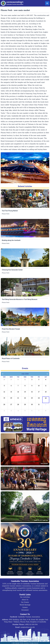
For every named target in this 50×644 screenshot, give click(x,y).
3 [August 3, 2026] (11, 411)
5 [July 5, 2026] (4, 386)
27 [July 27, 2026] (11, 405)
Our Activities (25, 597)
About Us (25, 600)
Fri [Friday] (39, 377)
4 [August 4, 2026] (18, 411)
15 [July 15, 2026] (25, 392)
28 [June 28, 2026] (4, 380)
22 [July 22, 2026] (25, 398)
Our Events (25, 602)
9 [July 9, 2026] (32, 386)
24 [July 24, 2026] (39, 398)
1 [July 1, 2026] (25, 380)
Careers (25, 607)
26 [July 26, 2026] (4, 405)
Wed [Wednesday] (25, 377)
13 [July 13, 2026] (11, 392)
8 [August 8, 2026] (46, 411)
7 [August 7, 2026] (39, 411)
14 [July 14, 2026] (18, 392)
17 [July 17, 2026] (39, 392)
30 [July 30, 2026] (32, 405)
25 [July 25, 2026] (46, 398)
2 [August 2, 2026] (4, 411)
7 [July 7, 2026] (18, 386)
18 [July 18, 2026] (46, 392)
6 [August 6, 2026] (32, 411)
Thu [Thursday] (32, 377)
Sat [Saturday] (46, 377)
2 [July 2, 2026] (32, 380)
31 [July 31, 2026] (39, 405)
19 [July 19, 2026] (4, 398)
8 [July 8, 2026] (25, 386)
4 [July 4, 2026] (46, 380)
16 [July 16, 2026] (32, 392)
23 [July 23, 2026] (32, 398)
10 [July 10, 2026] (39, 386)
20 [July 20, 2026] (11, 398)
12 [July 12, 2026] (4, 392)
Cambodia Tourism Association (29, 617)
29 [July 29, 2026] (25, 405)
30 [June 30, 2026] (18, 380)
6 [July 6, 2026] (11, 386)
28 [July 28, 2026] (18, 405)
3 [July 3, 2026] (39, 380)
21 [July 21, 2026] (18, 398)
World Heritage (25, 605)
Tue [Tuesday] (18, 377)
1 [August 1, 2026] (46, 405)
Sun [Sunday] (4, 377)
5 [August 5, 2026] (25, 411)
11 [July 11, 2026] (46, 386)
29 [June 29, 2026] (11, 380)
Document (25, 610)
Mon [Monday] (11, 377)
